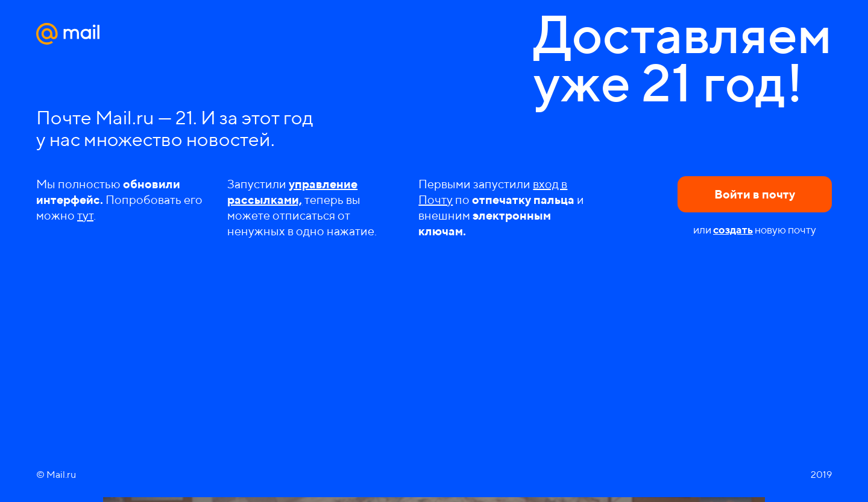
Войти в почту (755, 194)
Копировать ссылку (525, 473)
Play (434, 417)
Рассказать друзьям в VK (453, 473)
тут (85, 215)
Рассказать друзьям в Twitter (501, 473)
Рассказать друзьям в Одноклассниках (477, 473)
